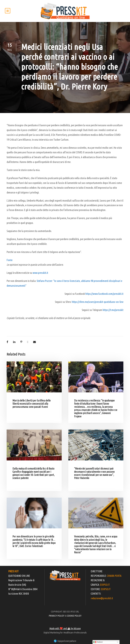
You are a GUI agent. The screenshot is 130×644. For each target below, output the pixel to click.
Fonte (10, 260)
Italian (98, 642)
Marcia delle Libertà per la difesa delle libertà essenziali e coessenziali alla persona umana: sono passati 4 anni (32, 404)
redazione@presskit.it (102, 598)
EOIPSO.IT (105, 585)
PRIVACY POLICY (57, 616)
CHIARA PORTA (114, 576)
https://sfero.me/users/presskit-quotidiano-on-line (98, 302)
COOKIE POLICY (74, 616)
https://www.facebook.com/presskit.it (104, 294)
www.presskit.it (40, 273)
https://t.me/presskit (113, 310)
